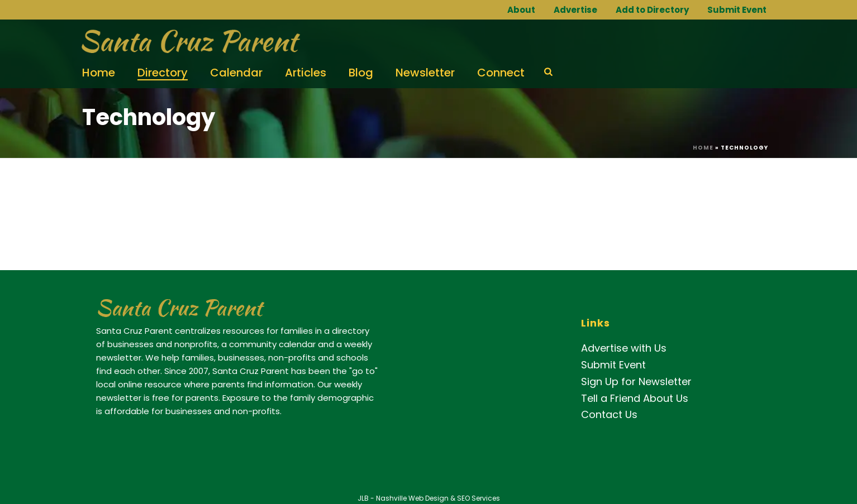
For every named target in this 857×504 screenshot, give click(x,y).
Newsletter (425, 73)
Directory (163, 73)
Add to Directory (652, 10)
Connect (501, 73)
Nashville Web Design (412, 498)
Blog (361, 73)
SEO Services (479, 498)
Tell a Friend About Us (635, 398)
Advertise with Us (624, 348)
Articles (306, 73)
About (521, 10)
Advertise (575, 10)
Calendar (236, 73)
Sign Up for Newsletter (636, 381)
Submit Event (737, 10)
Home (99, 73)
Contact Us (609, 414)
